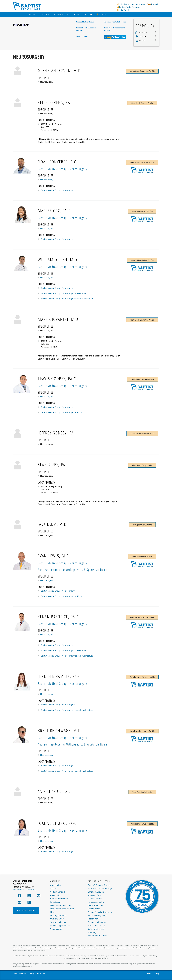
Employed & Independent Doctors (115, 29)
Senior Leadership (58, 922)
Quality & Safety (57, 919)
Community (55, 895)
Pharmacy (92, 932)
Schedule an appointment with (139, 4)
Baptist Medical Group (85, 22)
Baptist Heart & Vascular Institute (86, 29)
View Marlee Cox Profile (142, 211)
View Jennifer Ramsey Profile (142, 677)
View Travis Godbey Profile (142, 379)
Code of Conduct (58, 892)
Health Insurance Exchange (100, 888)
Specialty (143, 33)
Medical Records (95, 899)
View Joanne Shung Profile (142, 824)
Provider (143, 41)
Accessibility (56, 885)
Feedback (101, 14)
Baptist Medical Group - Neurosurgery (57, 190)
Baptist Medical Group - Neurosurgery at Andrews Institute (67, 299)
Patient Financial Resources (100, 912)
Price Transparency (96, 926)
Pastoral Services (95, 905)
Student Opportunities (60, 926)
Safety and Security (96, 929)
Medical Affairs (82, 36)
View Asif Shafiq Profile (142, 792)
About (77, 14)
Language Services (96, 892)
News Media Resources (60, 905)
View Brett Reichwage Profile (142, 731)
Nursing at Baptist (58, 915)
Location (143, 37)
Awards (54, 888)
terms (149, 974)
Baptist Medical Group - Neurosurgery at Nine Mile (63, 293)
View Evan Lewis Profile (142, 556)
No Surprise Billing (96, 902)
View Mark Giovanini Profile (142, 320)
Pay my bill (124, 10)
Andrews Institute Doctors (115, 22)
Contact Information (59, 899)
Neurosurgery (47, 180)
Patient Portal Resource (130, 7)
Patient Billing (94, 909)
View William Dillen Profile (142, 260)
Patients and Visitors (97, 922)
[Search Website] (91, 14)
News (53, 912)
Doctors (33, 14)
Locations (57, 14)
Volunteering (56, 929)
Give (84, 14)
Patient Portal (94, 919)
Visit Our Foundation (26, 910)
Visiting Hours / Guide (97, 936)
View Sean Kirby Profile (142, 465)
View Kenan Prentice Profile (142, 617)
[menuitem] (33, 14)
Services (43, 14)
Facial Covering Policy (97, 915)
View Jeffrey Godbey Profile (142, 434)
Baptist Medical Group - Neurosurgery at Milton (62, 412)
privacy (157, 974)
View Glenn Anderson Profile (142, 71)
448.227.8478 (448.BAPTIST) (25, 890)
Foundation (55, 902)
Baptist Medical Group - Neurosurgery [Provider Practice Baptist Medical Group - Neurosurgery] (62, 169)
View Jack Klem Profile (142, 525)
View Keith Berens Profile (142, 103)
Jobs (69, 14)
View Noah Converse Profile (142, 162)
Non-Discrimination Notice (62, 909)
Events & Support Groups (99, 885)
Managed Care (94, 895)
